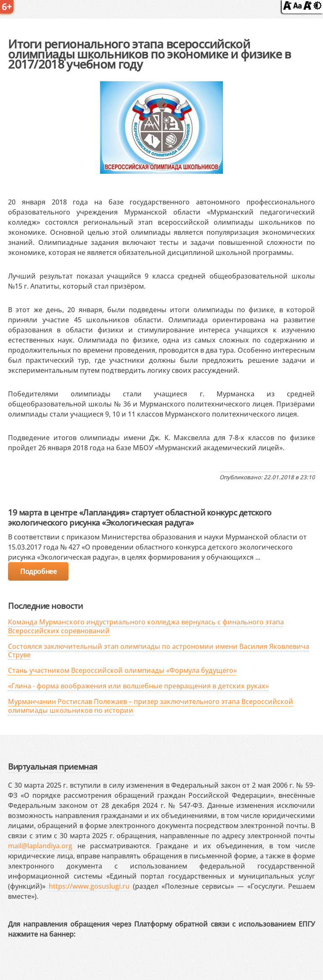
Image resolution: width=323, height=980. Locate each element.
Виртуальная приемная (53, 766)
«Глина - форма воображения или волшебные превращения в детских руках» (138, 686)
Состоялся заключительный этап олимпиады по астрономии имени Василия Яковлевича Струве (159, 651)
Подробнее (38, 571)
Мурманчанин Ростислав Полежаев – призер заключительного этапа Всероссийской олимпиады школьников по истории (151, 706)
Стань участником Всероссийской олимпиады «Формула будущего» (122, 670)
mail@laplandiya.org (40, 846)
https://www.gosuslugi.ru (89, 886)
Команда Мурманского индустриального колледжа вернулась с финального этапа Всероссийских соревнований (146, 626)
